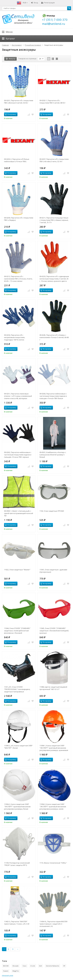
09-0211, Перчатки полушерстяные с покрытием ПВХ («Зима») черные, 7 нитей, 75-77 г (54, 220)
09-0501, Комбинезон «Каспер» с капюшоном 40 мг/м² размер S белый (53, 455)
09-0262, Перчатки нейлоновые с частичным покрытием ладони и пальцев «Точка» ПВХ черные (18, 455)
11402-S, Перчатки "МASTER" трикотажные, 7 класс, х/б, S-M (17, 923)
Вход (34, 3)
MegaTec (16, 971)
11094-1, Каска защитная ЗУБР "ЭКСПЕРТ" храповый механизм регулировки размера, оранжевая (54, 748)
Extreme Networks (53, 966)
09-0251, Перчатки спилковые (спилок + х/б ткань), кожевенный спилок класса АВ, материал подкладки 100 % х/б (18, 396)
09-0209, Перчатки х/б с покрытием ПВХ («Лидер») (19, 219)
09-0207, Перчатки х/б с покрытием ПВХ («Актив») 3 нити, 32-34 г (54, 160)
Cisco (25, 966)
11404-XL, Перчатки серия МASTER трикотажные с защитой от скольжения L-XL (53, 924)
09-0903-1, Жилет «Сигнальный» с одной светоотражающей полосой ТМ (19, 513)
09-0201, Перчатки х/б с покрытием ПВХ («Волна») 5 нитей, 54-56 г (19, 102)
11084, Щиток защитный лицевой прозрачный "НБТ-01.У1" (53, 688)
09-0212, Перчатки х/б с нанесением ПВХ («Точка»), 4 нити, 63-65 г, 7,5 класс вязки (18, 279)
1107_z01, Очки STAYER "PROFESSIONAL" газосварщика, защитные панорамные (17, 689)
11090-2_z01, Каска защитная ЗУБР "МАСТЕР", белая (18, 747)
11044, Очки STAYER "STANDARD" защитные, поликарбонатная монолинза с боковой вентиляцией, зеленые (17, 631)
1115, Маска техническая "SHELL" (53, 863)
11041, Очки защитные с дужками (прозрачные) (53, 571)
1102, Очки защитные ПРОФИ (52, 511)
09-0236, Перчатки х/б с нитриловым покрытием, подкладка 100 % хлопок (14, 337)
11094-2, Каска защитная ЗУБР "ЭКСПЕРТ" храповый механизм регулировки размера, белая (17, 807)
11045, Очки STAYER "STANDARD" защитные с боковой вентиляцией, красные (54, 631)
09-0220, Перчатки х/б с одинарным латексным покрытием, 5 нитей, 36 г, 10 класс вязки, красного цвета (54, 279)
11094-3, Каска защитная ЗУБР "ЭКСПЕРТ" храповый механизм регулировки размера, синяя (53, 807)
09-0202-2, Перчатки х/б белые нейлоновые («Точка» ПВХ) (17, 160)
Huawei (6, 971)
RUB (25, 3)
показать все (8, 975)
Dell (40, 966)
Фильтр (10, 59)
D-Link (33, 966)
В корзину (10, 114)
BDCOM (6, 966)
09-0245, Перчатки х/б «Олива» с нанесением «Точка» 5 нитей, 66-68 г (54, 337)
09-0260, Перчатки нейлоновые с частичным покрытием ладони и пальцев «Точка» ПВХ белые (53, 396)
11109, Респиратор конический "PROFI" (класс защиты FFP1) (17, 864)
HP (64, 966)
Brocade (16, 966)
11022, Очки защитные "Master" (17, 570)
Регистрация (48, 3)
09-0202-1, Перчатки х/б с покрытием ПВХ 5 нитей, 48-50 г (52, 102)
